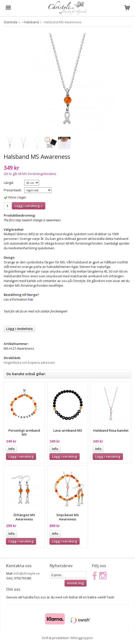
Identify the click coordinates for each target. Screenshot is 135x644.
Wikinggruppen (82, 638)
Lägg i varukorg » (29, 206)
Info (11, 449)
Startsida (11, 22)
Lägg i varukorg (21, 456)
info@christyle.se (27, 573)
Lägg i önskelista (19, 329)
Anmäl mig (76, 583)
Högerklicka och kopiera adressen (29, 363)
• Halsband (31, 22)
